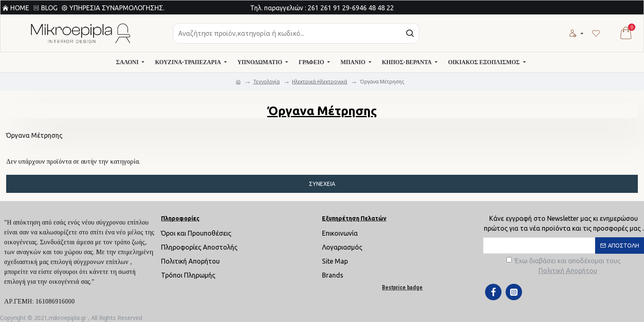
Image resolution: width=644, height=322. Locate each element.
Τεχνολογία (266, 82)
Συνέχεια (322, 184)
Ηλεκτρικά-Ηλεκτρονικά (320, 82)
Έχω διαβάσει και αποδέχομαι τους (563, 266)
